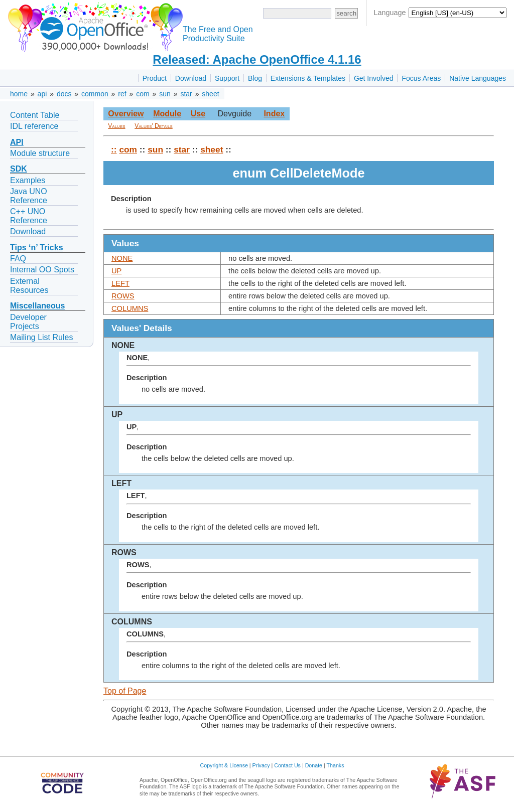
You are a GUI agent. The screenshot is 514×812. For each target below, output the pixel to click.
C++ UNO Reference (29, 216)
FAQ (18, 259)
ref (122, 94)
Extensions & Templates (308, 78)
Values (116, 126)
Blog (255, 78)
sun (165, 94)
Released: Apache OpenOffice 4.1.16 (257, 59)
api (42, 94)
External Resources (29, 286)
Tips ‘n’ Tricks (37, 248)
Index (274, 114)
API (17, 142)
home (19, 94)
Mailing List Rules (41, 337)
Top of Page (125, 691)
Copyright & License (224, 765)
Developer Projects (28, 322)
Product (155, 78)
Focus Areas (421, 78)
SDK (19, 169)
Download (191, 78)
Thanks (336, 765)
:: (114, 149)
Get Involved (374, 78)
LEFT (120, 283)
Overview (126, 114)
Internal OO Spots (42, 270)
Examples (28, 180)
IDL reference (34, 126)
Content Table (35, 115)
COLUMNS (130, 308)
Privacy (261, 765)
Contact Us (287, 765)
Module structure (40, 153)
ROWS (123, 296)
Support (227, 78)
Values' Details (154, 126)
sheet (210, 94)
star (186, 94)
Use (198, 114)
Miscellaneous (37, 306)
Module (167, 114)
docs (64, 94)
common (95, 94)
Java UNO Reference (29, 196)
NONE (122, 258)
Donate (314, 765)
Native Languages (478, 78)
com (143, 94)
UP (116, 271)
